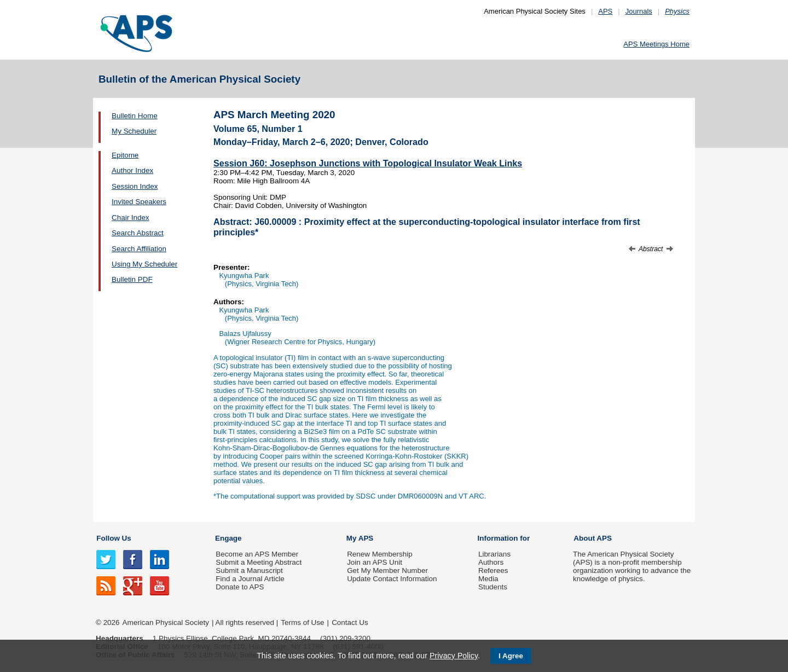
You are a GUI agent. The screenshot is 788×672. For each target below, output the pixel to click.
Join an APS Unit (375, 562)
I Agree (511, 656)
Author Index (132, 170)
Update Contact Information (392, 579)
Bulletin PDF (132, 279)
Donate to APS (240, 587)
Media (488, 579)
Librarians (494, 554)
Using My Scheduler (144, 264)
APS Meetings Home (656, 44)
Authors (491, 562)
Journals (639, 11)
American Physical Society (166, 622)
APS (605, 11)
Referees (493, 570)
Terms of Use (302, 622)
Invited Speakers (139, 202)
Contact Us (350, 622)
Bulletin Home (135, 116)
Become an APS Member (257, 554)
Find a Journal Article (250, 579)
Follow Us (114, 538)
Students (493, 587)
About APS (593, 538)
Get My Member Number (387, 570)
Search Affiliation (139, 249)
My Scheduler (134, 131)
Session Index (135, 186)
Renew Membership (380, 554)
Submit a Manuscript (249, 570)
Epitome (125, 155)
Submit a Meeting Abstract (259, 562)
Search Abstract (138, 233)
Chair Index (131, 218)
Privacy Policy (454, 656)
